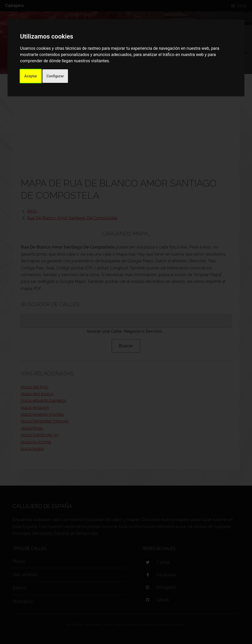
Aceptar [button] (31, 76)
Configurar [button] (55, 76)
